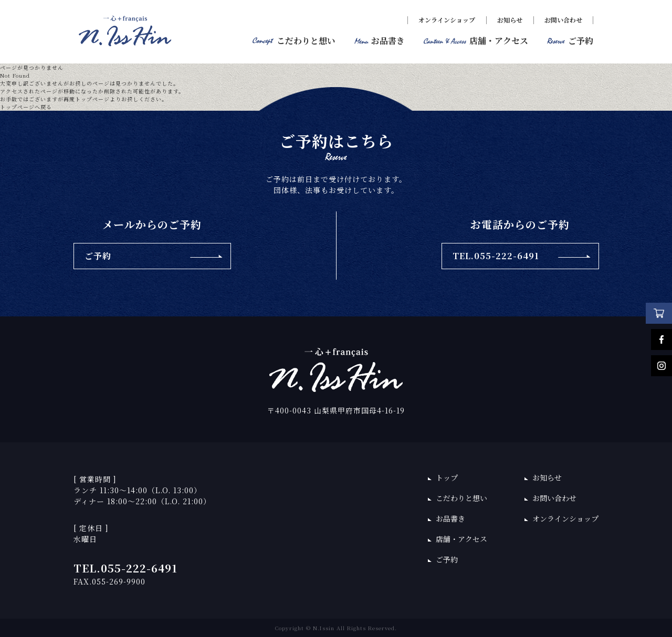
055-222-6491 (139, 568)
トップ (447, 477)
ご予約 (447, 559)
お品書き (450, 518)
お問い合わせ (563, 20)
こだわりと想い (461, 498)
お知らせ (510, 20)
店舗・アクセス (461, 539)
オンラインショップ (447, 20)
